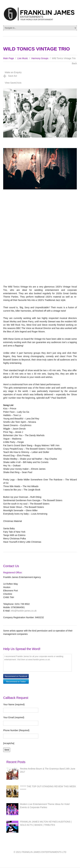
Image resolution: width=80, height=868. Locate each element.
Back (74, 63)
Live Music (23, 58)
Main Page (9, 58)
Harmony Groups (40, 58)
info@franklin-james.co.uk (24, 611)
